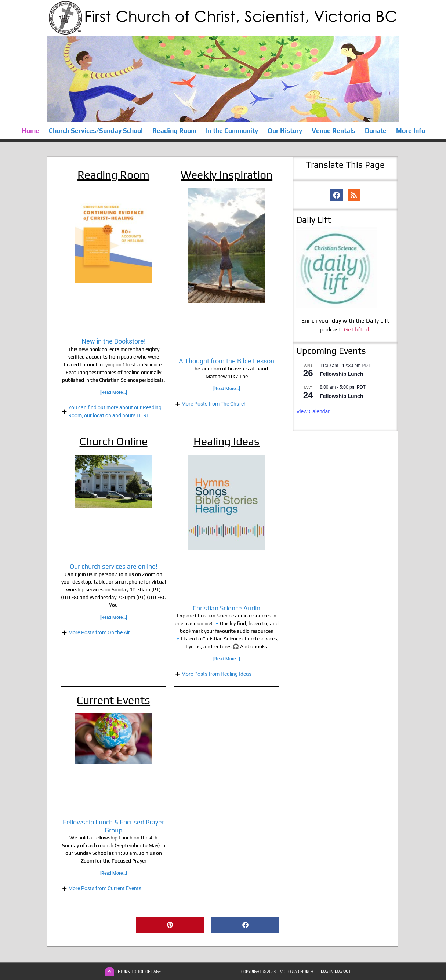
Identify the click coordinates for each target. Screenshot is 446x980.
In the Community (232, 131)
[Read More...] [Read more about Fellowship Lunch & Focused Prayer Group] (114, 873)
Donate (375, 131)
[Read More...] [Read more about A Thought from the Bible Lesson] (227, 389)
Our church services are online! (114, 566)
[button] (170, 925)
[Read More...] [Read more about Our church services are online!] (114, 617)
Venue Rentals (333, 131)
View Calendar (313, 411)
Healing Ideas (226, 441)
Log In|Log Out (336, 971)
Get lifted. (357, 329)
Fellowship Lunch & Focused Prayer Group (113, 826)
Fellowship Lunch (341, 374)
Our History (284, 131)
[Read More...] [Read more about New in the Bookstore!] (114, 392)
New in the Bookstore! (114, 341)
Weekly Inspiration (226, 175)
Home (30, 131)
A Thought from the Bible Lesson (226, 361)
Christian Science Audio (226, 608)
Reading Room (174, 131)
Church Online (114, 441)
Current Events (113, 700)
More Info (410, 131)
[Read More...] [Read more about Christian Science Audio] (227, 659)
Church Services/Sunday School (95, 131)
